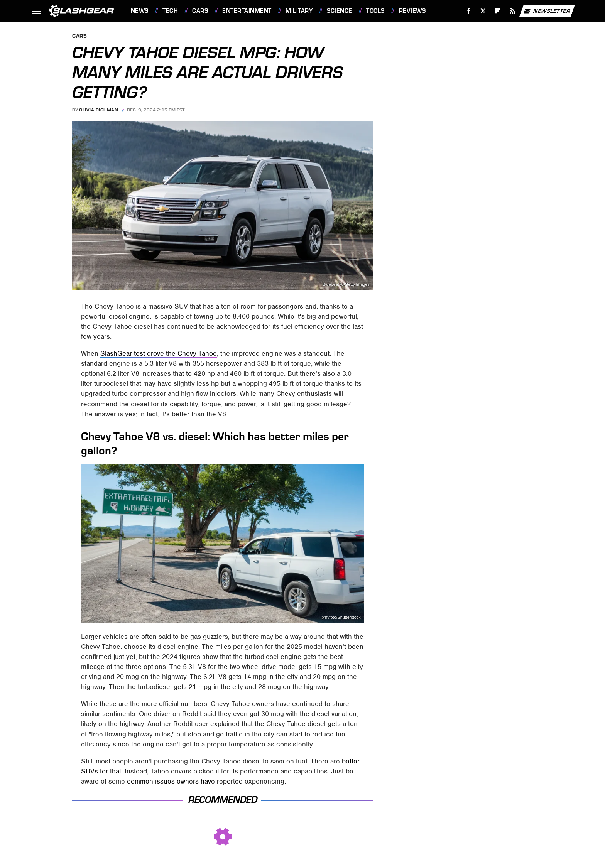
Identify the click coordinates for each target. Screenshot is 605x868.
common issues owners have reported (185, 781)
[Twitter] (483, 11)
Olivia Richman (99, 110)
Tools (375, 11)
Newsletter (547, 11)
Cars (200, 11)
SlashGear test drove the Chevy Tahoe (159, 353)
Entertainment (247, 11)
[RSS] (512, 11)
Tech (170, 11)
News (140, 11)
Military (299, 11)
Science (340, 11)
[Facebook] (469, 11)
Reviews (412, 11)
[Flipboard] (498, 11)
